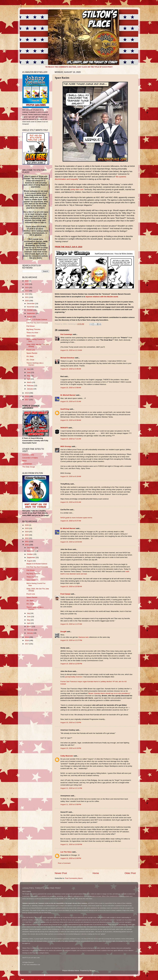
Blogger (92, 971)
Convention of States (30, 458)
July (29, 369)
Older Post (130, 873)
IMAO (24, 461)
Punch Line (31, 350)
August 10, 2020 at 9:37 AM (71, 521)
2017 (27, 400)
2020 (27, 301)
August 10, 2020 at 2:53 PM (71, 722)
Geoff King (65, 409)
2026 (27, 281)
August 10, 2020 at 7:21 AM (71, 439)
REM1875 (64, 428)
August (30, 317)
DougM (63, 632)
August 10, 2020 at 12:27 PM (71, 640)
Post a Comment (64, 863)
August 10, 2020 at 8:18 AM (71, 476)
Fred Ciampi (65, 594)
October (30, 310)
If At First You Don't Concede (37, 323)
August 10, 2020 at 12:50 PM (71, 664)
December (31, 303)
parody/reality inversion (74, 677)
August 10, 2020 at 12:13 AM (71, 350)
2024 (27, 288)
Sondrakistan (27, 464)
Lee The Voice (66, 852)
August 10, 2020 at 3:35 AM (71, 369)
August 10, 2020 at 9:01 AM (71, 502)
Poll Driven (31, 326)
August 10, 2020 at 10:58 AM (71, 586)
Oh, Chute (30, 360)
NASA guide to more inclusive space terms (76, 518)
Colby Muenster (67, 756)
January (30, 389)
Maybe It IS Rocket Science (37, 319)
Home (96, 873)
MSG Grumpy (66, 446)
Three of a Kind (32, 333)
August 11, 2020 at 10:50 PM (71, 844)
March (29, 382)
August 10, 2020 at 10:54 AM (71, 542)
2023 (27, 291)
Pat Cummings (66, 334)
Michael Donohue (67, 358)
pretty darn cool (77, 190)
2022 (27, 294)
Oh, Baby (30, 356)
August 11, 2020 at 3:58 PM (71, 804)
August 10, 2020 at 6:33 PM (71, 748)
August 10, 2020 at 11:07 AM (71, 624)
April (29, 379)
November (31, 307)
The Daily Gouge (29, 467)
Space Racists (32, 353)
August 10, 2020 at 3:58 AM (71, 388)
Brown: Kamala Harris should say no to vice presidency (109, 693)
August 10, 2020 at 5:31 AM (71, 401)
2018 (27, 396)
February (31, 386)
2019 (27, 393)
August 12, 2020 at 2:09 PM (71, 858)
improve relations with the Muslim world (102, 297)
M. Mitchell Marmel (68, 395)
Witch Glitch (31, 336)
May (29, 376)
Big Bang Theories (33, 329)
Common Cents (28, 455)
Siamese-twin (83, 637)
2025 (27, 284)
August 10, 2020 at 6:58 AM (71, 420)
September (31, 313)
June (29, 372)
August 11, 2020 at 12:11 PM (71, 788)
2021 (27, 297)
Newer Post (61, 873)
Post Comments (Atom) (74, 878)
